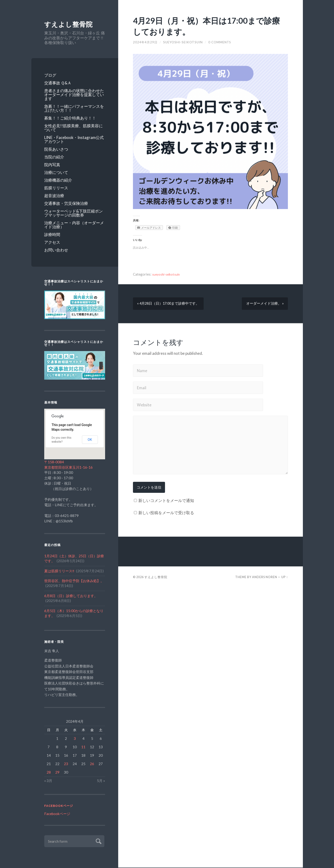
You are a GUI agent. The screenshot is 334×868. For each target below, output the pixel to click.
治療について (56, 173)
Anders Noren (265, 579)
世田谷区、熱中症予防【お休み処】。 (74, 581)
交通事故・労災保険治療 (66, 204)
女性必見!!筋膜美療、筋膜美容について (73, 128)
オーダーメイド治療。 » (264, 303)
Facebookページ (59, 806)
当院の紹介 (54, 157)
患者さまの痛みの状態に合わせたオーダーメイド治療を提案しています (74, 95)
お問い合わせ (56, 250)
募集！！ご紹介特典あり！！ (70, 118)
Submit (98, 841)
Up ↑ (285, 579)
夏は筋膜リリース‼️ (59, 571)
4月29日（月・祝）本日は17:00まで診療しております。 (208, 26)
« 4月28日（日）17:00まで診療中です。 (169, 303)
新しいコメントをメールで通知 (166, 502)
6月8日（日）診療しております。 (71, 596)
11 (83, 747)
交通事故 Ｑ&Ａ (58, 83)
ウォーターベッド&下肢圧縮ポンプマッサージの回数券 (73, 213)
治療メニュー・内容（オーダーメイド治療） (74, 225)
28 (49, 772)
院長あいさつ (56, 149)
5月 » (101, 781)
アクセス (52, 242)
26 (92, 764)
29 (57, 772)
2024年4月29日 (146, 42)
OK (90, 440)
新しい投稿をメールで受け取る (166, 514)
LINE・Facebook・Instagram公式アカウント (74, 140)
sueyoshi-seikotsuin (184, 42)
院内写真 (52, 165)
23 (66, 764)
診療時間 (52, 235)
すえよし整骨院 (70, 24)
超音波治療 (54, 196)
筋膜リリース (56, 188)
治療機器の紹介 (58, 180)
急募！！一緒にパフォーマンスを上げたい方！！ (74, 108)
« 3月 (48, 781)
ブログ (50, 75)
